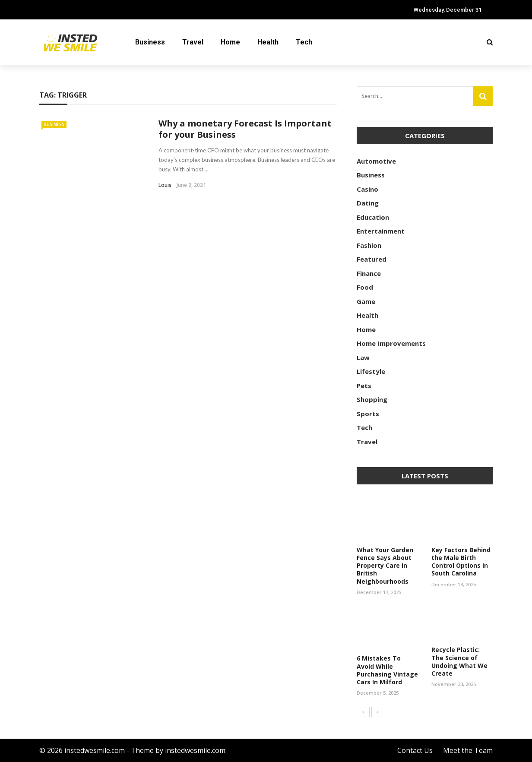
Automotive (376, 161)
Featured (372, 259)
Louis (165, 185)
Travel (193, 42)
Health (268, 42)
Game (366, 301)
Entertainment (381, 231)
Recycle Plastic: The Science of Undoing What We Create (459, 661)
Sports (368, 414)
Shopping (372, 399)
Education (373, 217)
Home (230, 42)
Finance (369, 273)
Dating (368, 203)
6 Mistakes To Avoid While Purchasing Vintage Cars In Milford (387, 670)
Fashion (369, 245)
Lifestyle (371, 371)
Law (363, 357)
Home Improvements (391, 343)
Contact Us (415, 750)
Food (365, 287)
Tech (304, 42)
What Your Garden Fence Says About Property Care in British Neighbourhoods (385, 566)
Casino (367, 189)
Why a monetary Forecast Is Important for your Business (245, 129)
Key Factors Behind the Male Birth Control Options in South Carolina (461, 562)
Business (150, 42)
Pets (364, 386)
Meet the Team (468, 750)
